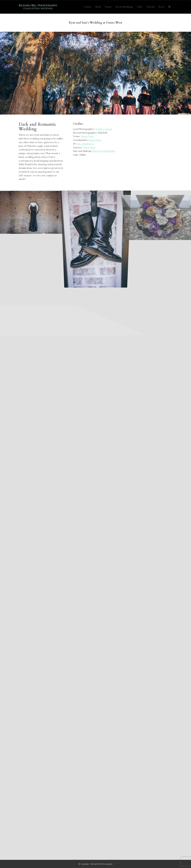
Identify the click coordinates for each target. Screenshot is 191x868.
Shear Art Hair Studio (104, 151)
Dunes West (87, 136)
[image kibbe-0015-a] (96, 238)
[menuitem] (87, 7)
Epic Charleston (85, 144)
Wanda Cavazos (104, 129)
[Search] (170, 7)
